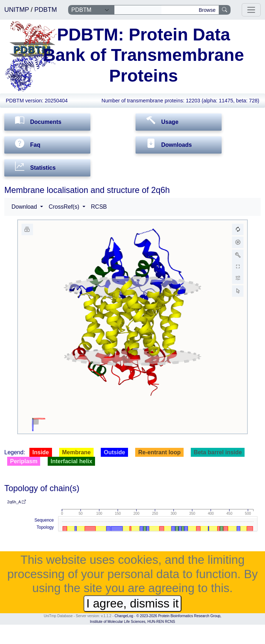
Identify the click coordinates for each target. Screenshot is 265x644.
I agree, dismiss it (132, 603)
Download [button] (25, 207)
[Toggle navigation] (251, 10)
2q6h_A (16, 502)
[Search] (138, 10)
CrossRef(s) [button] (65, 207)
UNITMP (18, 10)
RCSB (99, 207)
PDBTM (46, 10)
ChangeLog (124, 616)
